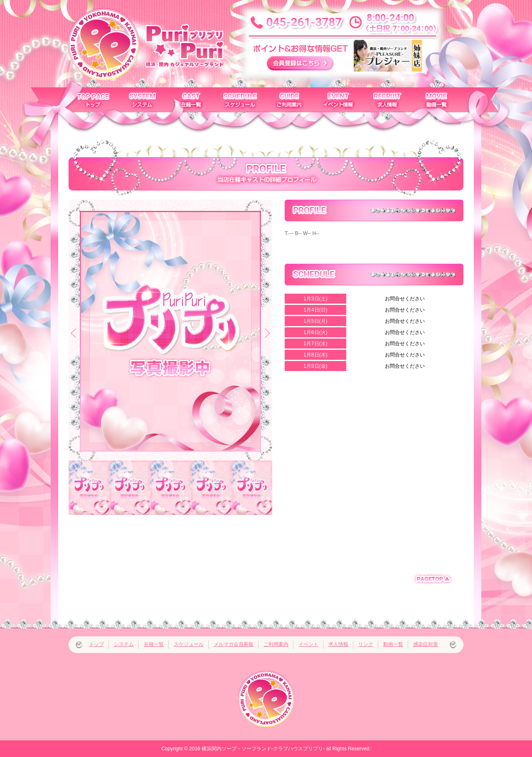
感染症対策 (426, 644)
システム (124, 644)
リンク (366, 644)
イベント (308, 644)
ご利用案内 (276, 644)
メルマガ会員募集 (234, 644)
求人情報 (338, 644)
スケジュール (189, 644)
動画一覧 (393, 644)
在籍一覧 (154, 644)
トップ (96, 644)
